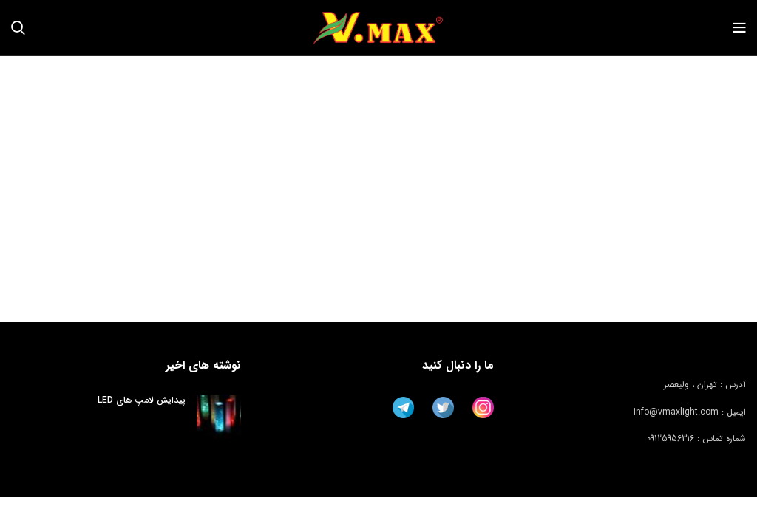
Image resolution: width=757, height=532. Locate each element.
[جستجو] (18, 28)
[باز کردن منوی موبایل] (740, 28)
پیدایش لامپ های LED (142, 400)
